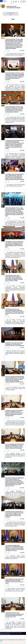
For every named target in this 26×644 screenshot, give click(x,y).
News (11, 15)
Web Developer (3, 634)
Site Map (8, 634)
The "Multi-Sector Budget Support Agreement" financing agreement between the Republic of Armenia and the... (15, 557)
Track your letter (18, 633)
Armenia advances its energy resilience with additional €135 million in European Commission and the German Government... (15, 590)
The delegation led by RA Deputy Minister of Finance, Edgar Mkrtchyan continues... (15, 185)
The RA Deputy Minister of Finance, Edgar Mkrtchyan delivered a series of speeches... (15, 54)
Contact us (13, 633)
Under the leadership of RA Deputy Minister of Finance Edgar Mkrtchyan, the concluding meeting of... (15, 388)
